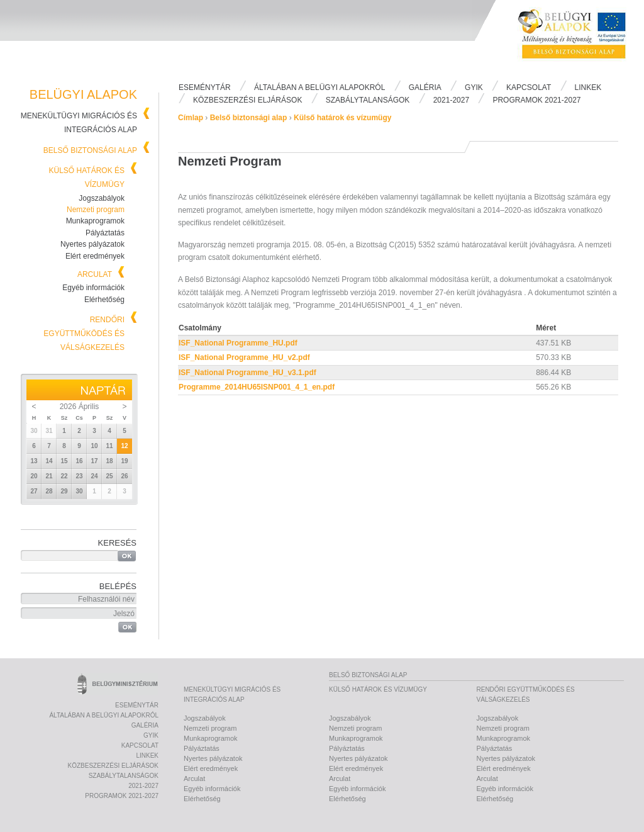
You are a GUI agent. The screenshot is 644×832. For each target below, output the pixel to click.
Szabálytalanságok (368, 100)
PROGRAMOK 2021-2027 (536, 100)
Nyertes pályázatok (92, 244)
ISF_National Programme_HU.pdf (238, 343)
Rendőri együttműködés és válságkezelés (84, 334)
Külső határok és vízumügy (342, 118)
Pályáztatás (105, 233)
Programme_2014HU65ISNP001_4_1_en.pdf (257, 387)
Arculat (95, 274)
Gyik (474, 87)
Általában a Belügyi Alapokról (319, 87)
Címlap (191, 118)
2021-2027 (451, 100)
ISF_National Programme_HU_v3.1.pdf (247, 373)
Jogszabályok (102, 198)
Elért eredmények (95, 256)
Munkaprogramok (95, 221)
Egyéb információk (93, 288)
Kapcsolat (529, 87)
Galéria (425, 87)
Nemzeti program (96, 210)
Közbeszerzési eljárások (247, 100)
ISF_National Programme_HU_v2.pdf (244, 357)
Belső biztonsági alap (90, 150)
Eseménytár (205, 87)
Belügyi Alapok (580, 38)
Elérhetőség (104, 300)
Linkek (588, 87)
